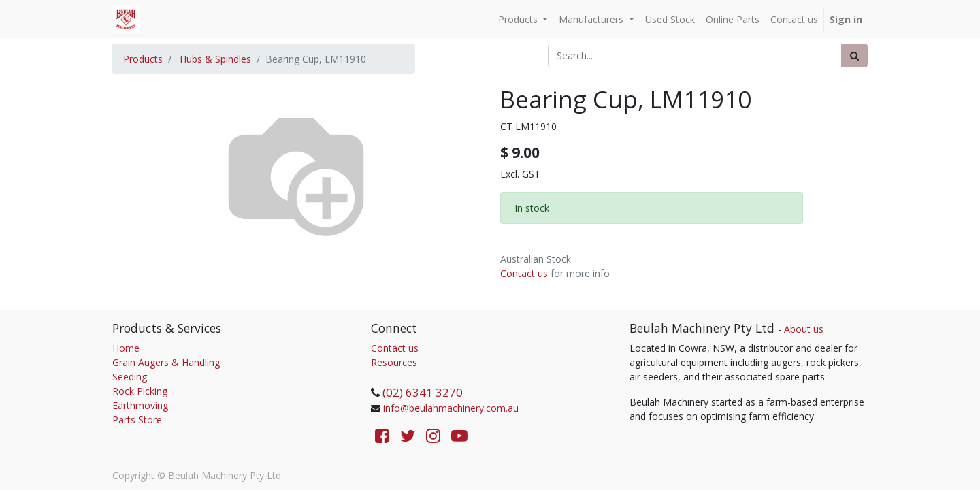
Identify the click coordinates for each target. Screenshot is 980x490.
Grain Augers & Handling (166, 362)
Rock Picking (140, 391)
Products (143, 59)
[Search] (854, 55)
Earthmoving (140, 405)
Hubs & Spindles (215, 59)
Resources (394, 362)
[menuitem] (670, 19)
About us (804, 329)
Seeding (130, 377)
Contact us (524, 273)
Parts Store (137, 420)
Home (126, 348)
